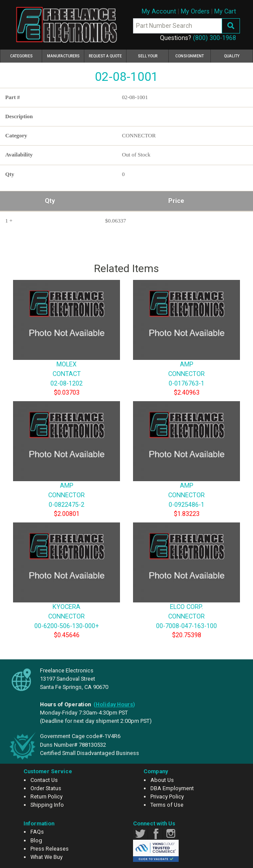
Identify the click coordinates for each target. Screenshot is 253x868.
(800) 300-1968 (215, 38)
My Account (159, 12)
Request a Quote (105, 56)
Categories (26, 55)
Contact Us (44, 780)
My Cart (225, 12)
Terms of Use (167, 805)
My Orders (195, 12)
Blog (36, 840)
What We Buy (47, 857)
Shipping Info (47, 805)
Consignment (190, 56)
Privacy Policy (167, 796)
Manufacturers (63, 56)
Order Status (46, 788)
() (114, 704)
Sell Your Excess (148, 58)
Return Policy (47, 796)
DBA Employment (172, 788)
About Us (162, 780)
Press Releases (50, 849)
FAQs (37, 832)
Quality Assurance (232, 58)
